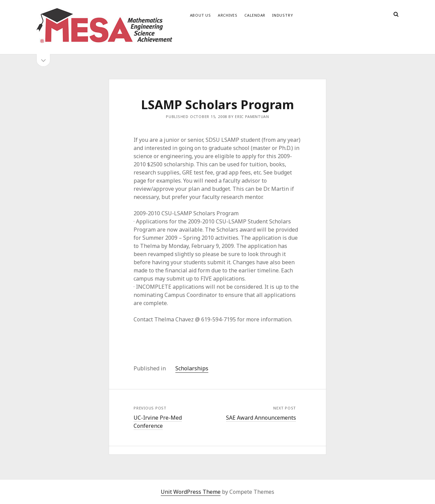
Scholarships (192, 368)
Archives (228, 15)
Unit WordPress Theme (191, 492)
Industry (283, 15)
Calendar (255, 15)
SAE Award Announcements (261, 418)
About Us (201, 15)
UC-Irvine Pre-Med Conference (158, 422)
